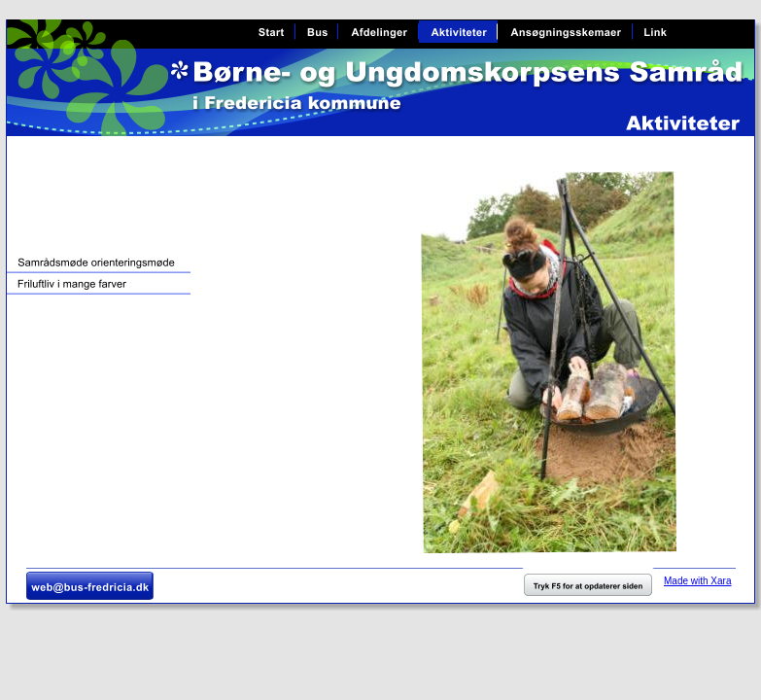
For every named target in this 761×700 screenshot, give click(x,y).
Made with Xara (697, 581)
